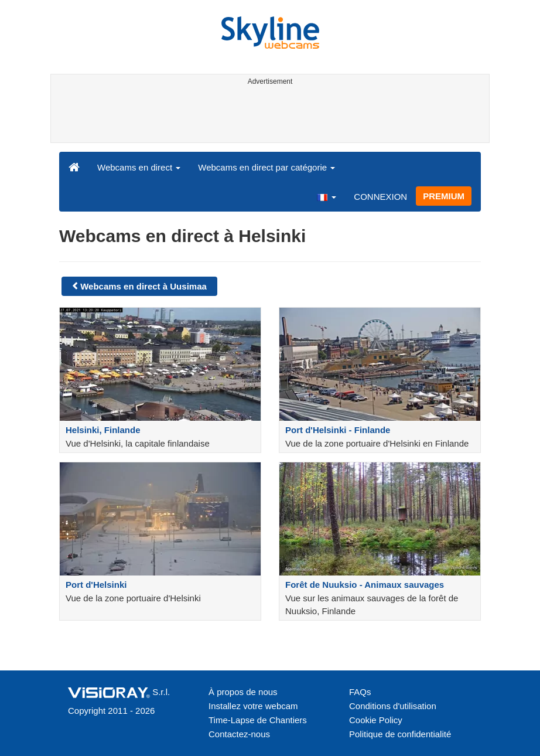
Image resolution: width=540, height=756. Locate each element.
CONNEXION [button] (380, 197)
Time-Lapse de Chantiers (258, 720)
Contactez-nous (239, 734)
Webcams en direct (139, 167)
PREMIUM (444, 196)
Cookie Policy (376, 720)
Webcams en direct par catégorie (266, 167)
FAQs (360, 692)
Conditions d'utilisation (393, 706)
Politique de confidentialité (400, 734)
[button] (326, 196)
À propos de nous (243, 692)
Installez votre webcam (253, 706)
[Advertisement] (268, 116)
